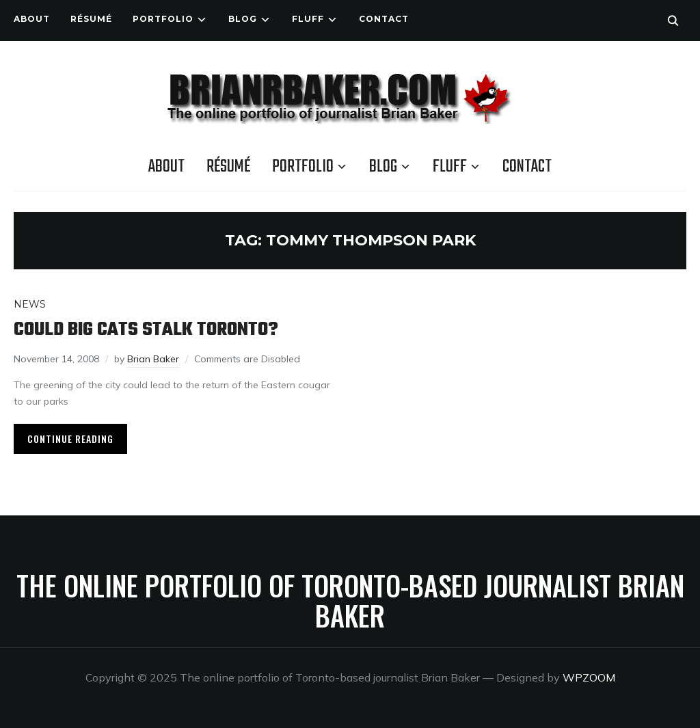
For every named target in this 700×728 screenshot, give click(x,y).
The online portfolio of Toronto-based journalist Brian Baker (350, 600)
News (30, 304)
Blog (243, 19)
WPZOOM (589, 677)
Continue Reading (70, 439)
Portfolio (163, 19)
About (32, 19)
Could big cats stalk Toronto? (146, 330)
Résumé (91, 19)
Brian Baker (153, 359)
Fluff (308, 19)
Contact (384, 19)
